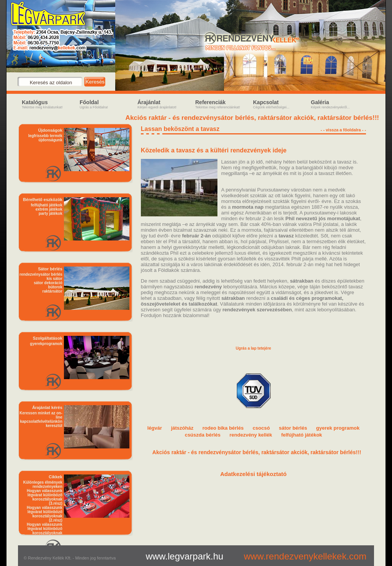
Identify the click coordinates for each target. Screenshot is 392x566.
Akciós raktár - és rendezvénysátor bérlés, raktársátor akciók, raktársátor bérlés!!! (253, 118)
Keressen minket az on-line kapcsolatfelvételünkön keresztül (41, 419)
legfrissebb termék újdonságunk (45, 138)
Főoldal (107, 104)
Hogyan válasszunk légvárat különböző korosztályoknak (45, 529)
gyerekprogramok (46, 344)
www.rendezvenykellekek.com (305, 556)
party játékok (51, 213)
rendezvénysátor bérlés (41, 274)
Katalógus (49, 104)
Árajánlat (164, 104)
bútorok (55, 287)
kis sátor (55, 279)
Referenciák (222, 104)
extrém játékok (49, 209)
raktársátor (52, 291)
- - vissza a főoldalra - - (344, 130)
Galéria (338, 104)
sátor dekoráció (48, 283)
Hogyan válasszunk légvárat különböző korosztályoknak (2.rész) (45, 514)
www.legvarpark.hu (185, 556)
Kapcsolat (280, 104)
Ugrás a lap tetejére (253, 348)
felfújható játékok (47, 205)
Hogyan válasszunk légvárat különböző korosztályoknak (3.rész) (45, 497)
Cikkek (55, 477)
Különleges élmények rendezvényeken (43, 484)
